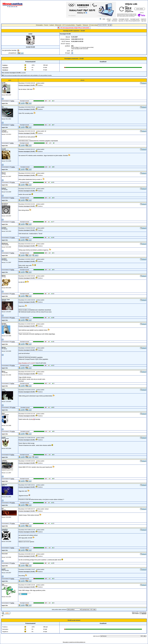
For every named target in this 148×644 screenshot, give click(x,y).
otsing (108, 19)
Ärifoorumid (58, 25)
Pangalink (79, 25)
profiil (109, 21)
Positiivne (5, 65)
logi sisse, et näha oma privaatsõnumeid (129, 21)
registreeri (144, 19)
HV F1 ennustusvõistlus (69, 25)
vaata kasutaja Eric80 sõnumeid (80, 49)
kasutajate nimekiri (124, 19)
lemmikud (115, 21)
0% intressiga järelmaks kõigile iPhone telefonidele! (75, 28)
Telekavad (85, 25)
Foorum (46, 25)
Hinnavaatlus (39, 25)
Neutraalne (5, 67)
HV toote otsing (93, 25)
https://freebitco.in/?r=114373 (27, 363)
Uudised (52, 25)
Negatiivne (5, 70)
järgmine (144, 613)
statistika (115, 19)
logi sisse (144, 21)
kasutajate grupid (135, 19)
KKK (104, 19)
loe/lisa (12, 101)
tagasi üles (5, 103)
